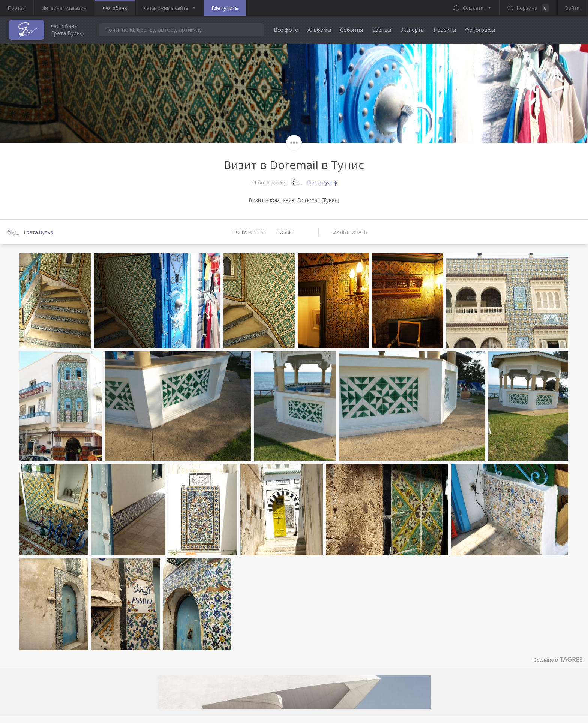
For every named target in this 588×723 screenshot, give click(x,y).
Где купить (225, 8)
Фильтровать (350, 232)
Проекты (445, 30)
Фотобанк (115, 8)
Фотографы (480, 30)
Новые (285, 232)
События (352, 30)
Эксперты (412, 30)
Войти (572, 8)
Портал (17, 8)
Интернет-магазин (64, 8)
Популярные (249, 232)
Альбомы (319, 30)
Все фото (286, 30)
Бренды (382, 30)
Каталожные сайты (166, 8)
